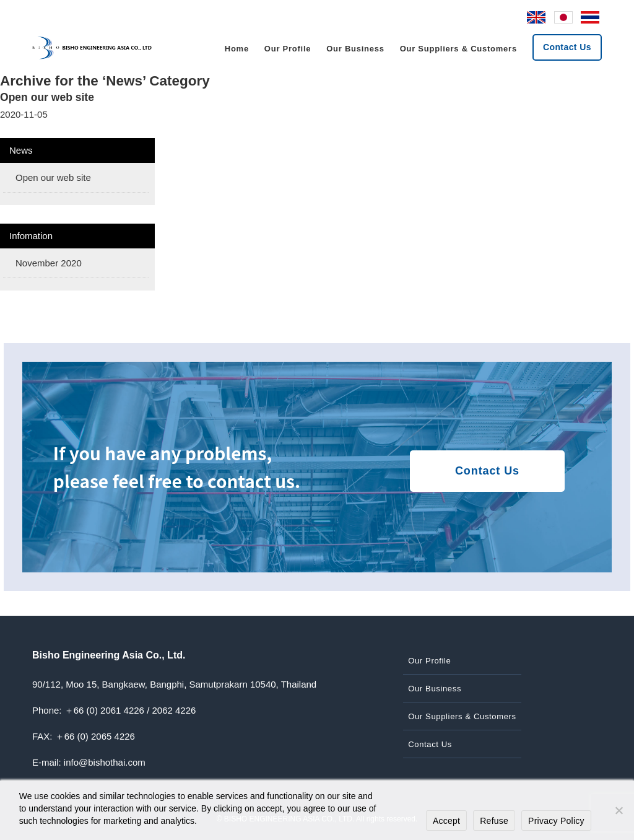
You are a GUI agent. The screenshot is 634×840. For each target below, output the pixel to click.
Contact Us (567, 47)
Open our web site (47, 97)
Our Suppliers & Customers (458, 49)
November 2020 (49, 263)
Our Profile (288, 49)
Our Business (355, 49)
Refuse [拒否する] (494, 821)
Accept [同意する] (446, 821)
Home (237, 49)
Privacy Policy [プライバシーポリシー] (556, 821)
